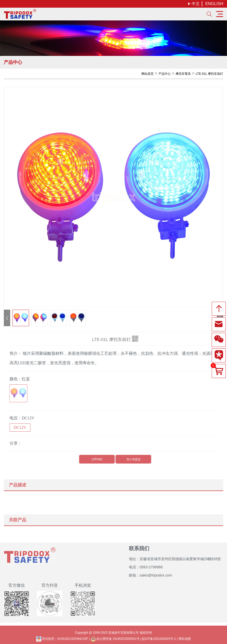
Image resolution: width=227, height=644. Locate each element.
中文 (194, 4)
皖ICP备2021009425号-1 (159, 640)
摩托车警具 (183, 74)
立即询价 (98, 459)
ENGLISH (214, 4)
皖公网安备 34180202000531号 (115, 640)
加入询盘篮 (135, 459)
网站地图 (185, 640)
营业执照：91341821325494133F (62, 640)
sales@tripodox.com (156, 574)
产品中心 (165, 74)
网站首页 (148, 74)
